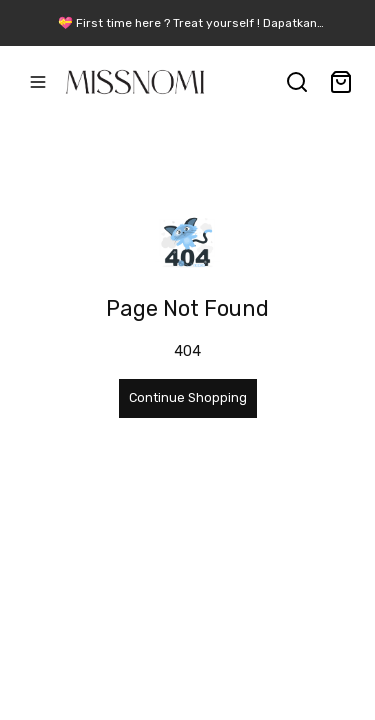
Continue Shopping (188, 397)
